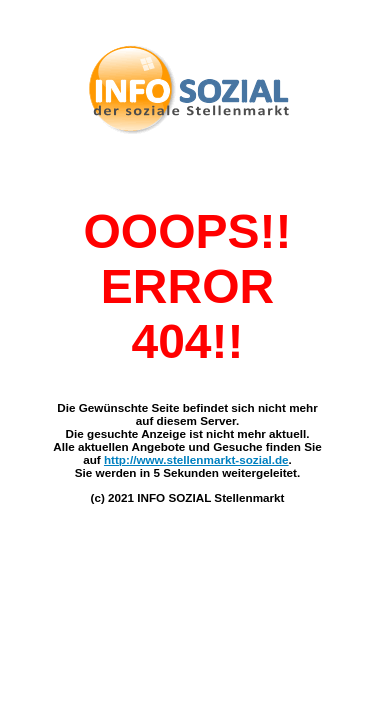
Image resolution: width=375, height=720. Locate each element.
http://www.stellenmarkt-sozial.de (196, 459)
